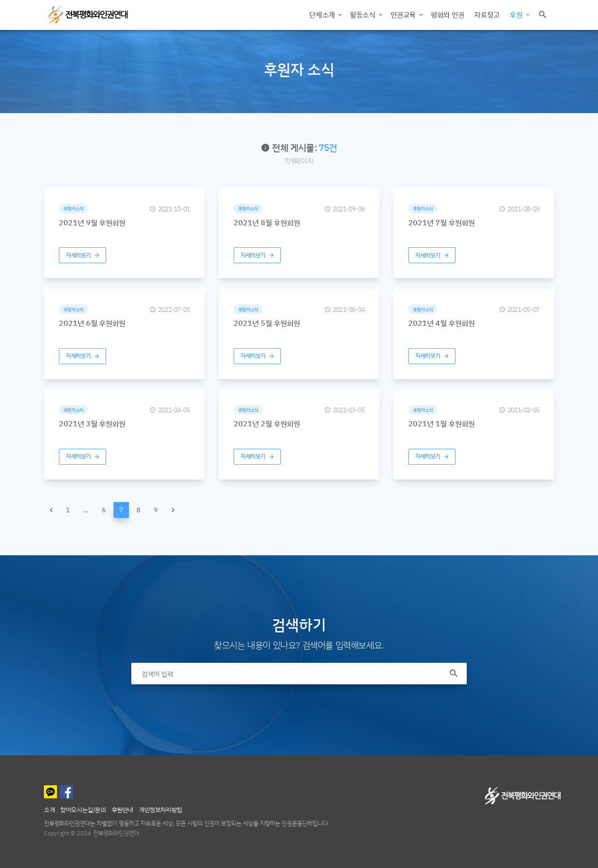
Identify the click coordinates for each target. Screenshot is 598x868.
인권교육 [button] (404, 15)
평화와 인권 (448, 15)
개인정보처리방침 (160, 809)
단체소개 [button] (323, 15)
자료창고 (487, 15)
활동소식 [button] (363, 15)
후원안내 (122, 809)
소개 (49, 809)
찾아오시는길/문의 (83, 809)
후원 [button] (517, 15)
